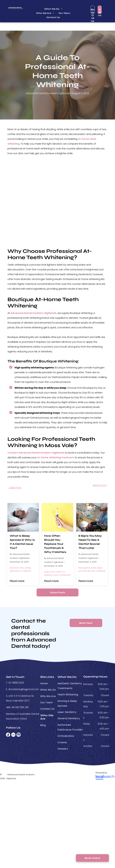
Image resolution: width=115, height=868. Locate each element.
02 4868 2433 (16, 683)
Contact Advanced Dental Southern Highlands (36, 453)
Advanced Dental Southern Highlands (33, 313)
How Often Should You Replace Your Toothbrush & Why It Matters (55, 544)
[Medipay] (57, 776)
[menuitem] (53, 9)
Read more (17, 581)
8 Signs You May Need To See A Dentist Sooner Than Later (90, 542)
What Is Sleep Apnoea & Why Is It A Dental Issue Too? (22, 542)
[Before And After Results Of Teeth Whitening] (57, 202)
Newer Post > (100, 485)
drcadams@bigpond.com (24, 689)
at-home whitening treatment (56, 457)
